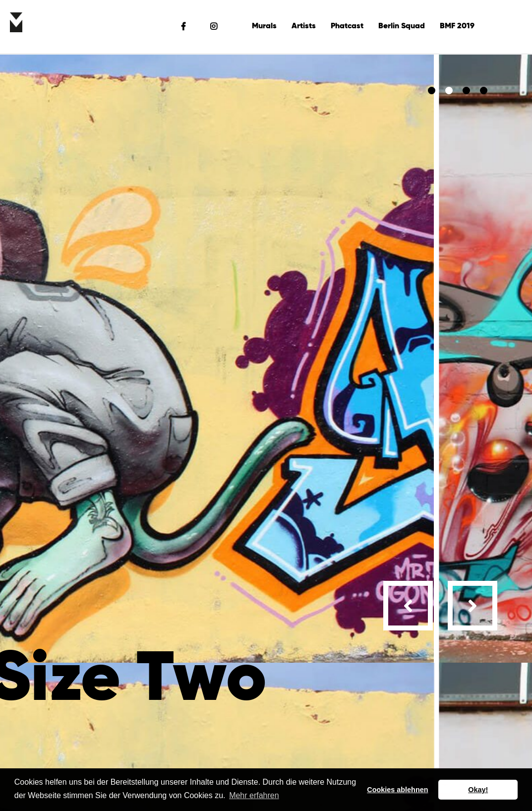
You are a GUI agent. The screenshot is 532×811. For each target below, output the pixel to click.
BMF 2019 (457, 26)
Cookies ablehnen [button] (397, 790)
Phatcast (347, 26)
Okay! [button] (478, 790)
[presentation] (408, 606)
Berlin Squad (402, 26)
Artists (304, 26)
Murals (264, 26)
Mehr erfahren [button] (254, 795)
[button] (432, 91)
